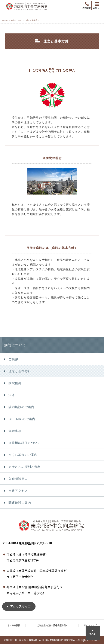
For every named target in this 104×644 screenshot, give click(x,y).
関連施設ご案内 (20, 503)
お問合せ (87, 8)
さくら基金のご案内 (23, 455)
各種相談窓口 (18, 479)
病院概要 (15, 383)
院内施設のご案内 (21, 407)
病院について (17, 20)
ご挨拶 (13, 359)
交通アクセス (18, 491)
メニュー (97, 8)
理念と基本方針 (20, 371)
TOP (93, 634)
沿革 (12, 395)
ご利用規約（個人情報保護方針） (52, 625)
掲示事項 (15, 431)
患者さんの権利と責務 (25, 467)
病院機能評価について (25, 443)
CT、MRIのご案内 (22, 419)
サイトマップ (90, 625)
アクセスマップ (20, 606)
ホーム (5, 20)
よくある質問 (14, 625)
